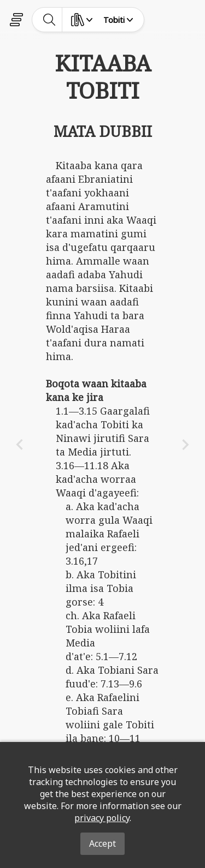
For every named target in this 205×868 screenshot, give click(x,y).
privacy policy (102, 818)
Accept (102, 843)
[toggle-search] (49, 20)
